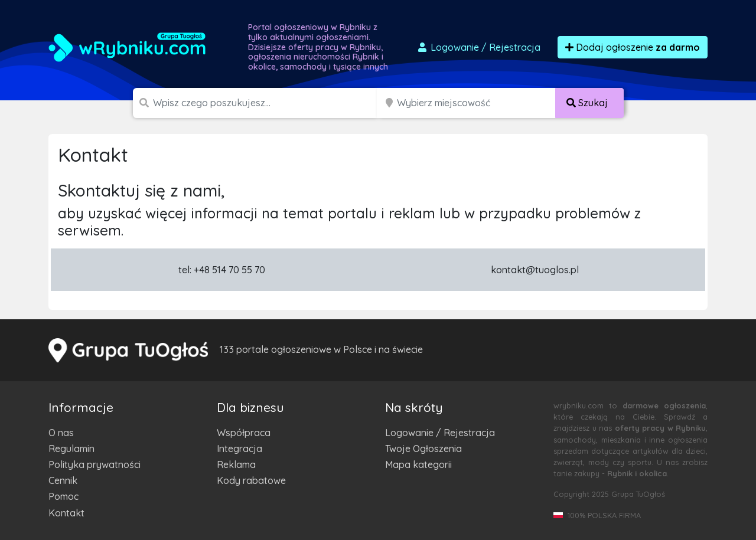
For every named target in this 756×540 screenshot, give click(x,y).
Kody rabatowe (251, 480)
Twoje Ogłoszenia (423, 449)
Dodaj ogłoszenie (633, 47)
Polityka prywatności (94, 464)
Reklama (236, 464)
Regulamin (71, 449)
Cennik (63, 480)
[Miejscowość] (476, 103)
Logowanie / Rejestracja (440, 433)
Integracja (239, 449)
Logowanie (478, 47)
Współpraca (244, 433)
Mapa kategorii (418, 464)
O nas (61, 433)
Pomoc (63, 496)
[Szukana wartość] (266, 103)
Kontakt (66, 513)
